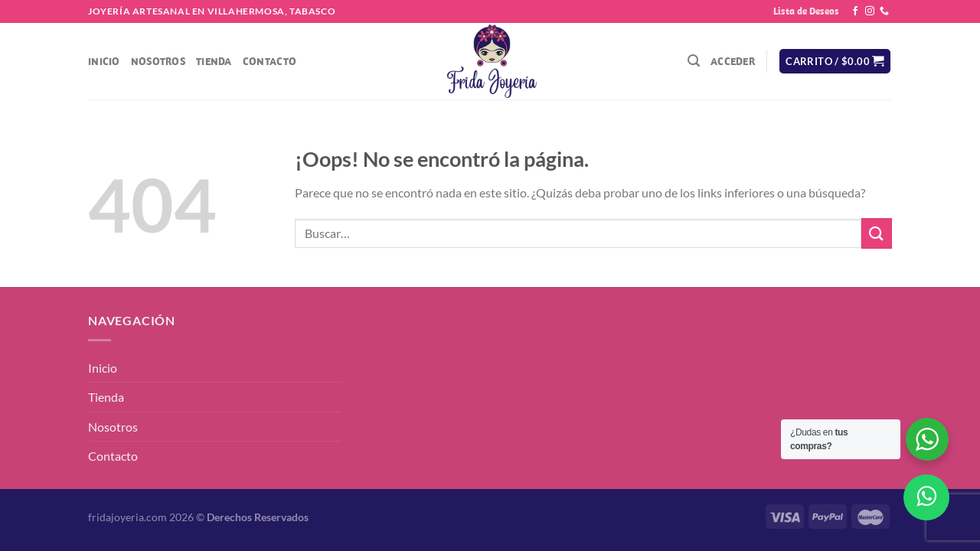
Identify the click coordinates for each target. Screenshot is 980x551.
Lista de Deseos (806, 11)
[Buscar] (694, 61)
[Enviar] (877, 233)
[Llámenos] (884, 11)
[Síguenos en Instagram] (870, 11)
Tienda (214, 61)
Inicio (104, 61)
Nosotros (158, 61)
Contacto (269, 61)
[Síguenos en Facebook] (855, 11)
